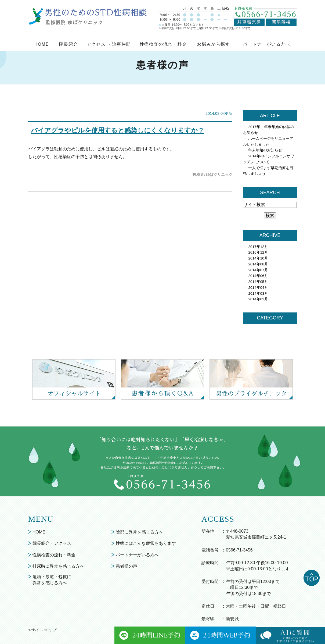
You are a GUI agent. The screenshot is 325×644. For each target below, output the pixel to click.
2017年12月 (258, 247)
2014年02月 (258, 299)
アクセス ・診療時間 (109, 44)
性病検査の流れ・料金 (163, 44)
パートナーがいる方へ (266, 44)
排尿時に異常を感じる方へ (58, 566)
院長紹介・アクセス (52, 543)
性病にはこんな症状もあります (146, 543)
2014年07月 (258, 270)
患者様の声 (127, 566)
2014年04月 (258, 288)
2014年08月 (258, 264)
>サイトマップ (42, 630)
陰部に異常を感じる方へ (139, 532)
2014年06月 (258, 276)
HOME (42, 44)
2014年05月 (258, 282)
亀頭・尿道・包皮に (52, 580)
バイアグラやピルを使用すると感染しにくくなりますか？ (118, 130)
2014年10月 (258, 258)
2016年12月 (258, 252)
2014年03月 (258, 293)
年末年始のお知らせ (265, 150)
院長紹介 (68, 44)
